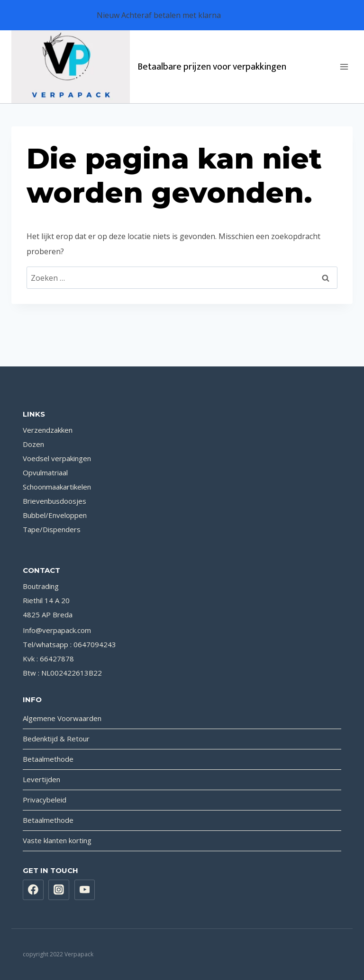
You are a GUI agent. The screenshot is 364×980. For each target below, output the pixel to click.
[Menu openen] (344, 67)
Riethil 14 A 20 (46, 600)
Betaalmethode (48, 759)
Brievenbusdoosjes (55, 501)
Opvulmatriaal (45, 472)
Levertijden (41, 779)
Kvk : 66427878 (48, 659)
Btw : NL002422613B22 (62, 673)
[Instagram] (59, 890)
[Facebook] (33, 890)
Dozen (33, 444)
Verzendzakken (48, 430)
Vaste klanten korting (57, 840)
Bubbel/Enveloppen (55, 515)
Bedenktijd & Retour (56, 739)
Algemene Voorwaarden (62, 718)
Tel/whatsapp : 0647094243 (69, 644)
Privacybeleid (45, 800)
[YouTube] (85, 890)
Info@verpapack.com (57, 630)
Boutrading (41, 586)
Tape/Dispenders (52, 529)
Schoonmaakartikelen (57, 487)
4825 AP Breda (48, 615)
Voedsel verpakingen (57, 458)
